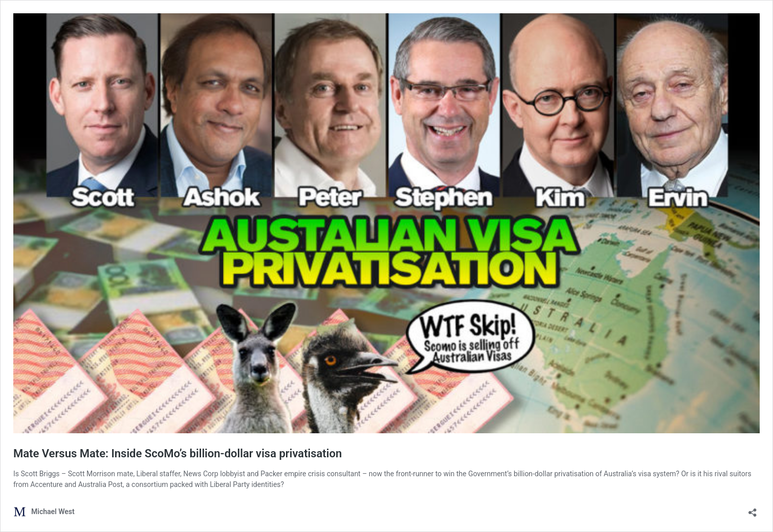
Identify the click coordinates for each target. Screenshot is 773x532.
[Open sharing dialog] (753, 509)
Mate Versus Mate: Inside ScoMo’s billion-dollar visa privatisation (178, 453)
